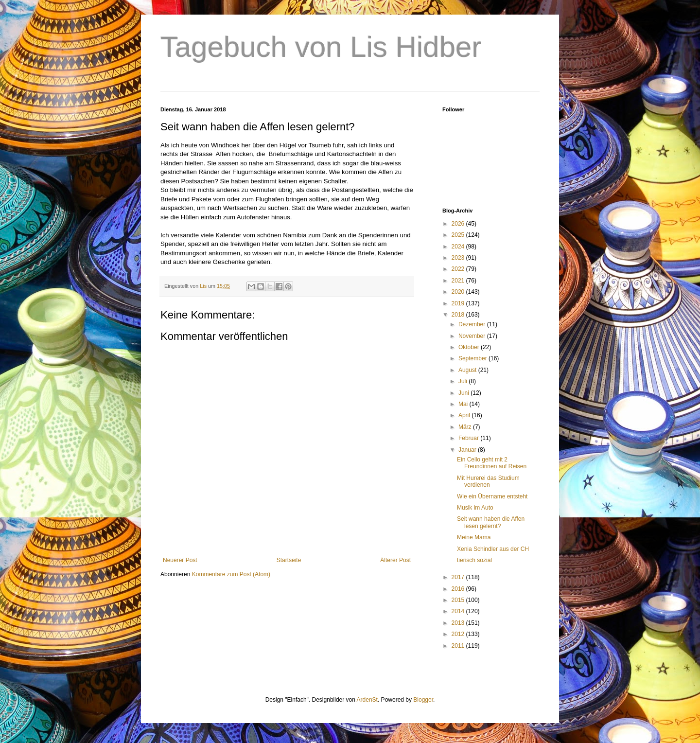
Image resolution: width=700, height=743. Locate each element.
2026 (459, 224)
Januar (468, 450)
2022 (459, 269)
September (473, 358)
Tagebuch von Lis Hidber (321, 47)
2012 (459, 634)
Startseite (289, 560)
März (466, 427)
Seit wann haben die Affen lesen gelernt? (491, 522)
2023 (459, 258)
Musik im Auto (475, 508)
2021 (459, 281)
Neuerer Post (180, 560)
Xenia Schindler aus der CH (493, 549)
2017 (459, 577)
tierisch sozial (474, 560)
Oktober (470, 347)
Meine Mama (474, 537)
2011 (459, 646)
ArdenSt (367, 700)
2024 (459, 247)
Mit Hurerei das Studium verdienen (488, 481)
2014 (459, 611)
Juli (464, 381)
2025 (459, 235)
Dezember (473, 324)
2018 (459, 315)
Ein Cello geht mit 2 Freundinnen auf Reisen (492, 463)
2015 (459, 600)
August (468, 370)
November (473, 336)
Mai (464, 404)
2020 (459, 292)
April (465, 415)
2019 (459, 303)
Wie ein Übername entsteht (492, 496)
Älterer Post (395, 560)
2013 (459, 623)
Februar (469, 438)
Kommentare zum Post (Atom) (231, 574)
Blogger (423, 700)
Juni (464, 393)
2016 (459, 589)
